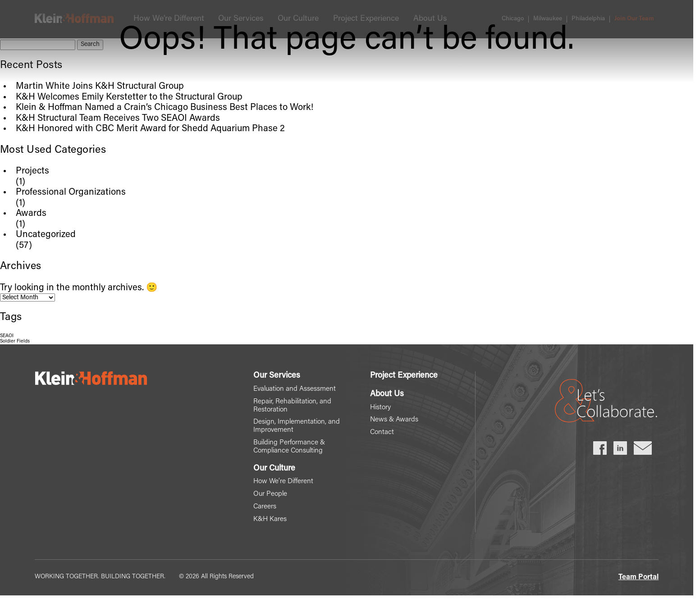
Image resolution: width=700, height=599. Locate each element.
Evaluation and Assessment (293, 389)
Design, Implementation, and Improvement (294, 427)
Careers (262, 509)
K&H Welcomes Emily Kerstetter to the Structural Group (129, 97)
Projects (32, 171)
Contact (382, 433)
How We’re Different (281, 484)
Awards (31, 214)
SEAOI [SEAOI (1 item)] (7, 336)
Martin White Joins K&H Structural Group (100, 87)
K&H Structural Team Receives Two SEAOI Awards (118, 119)
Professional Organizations (71, 192)
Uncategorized (46, 235)
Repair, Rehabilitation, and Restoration (291, 406)
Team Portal (638, 581)
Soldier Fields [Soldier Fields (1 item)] (15, 341)
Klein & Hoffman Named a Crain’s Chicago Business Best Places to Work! (165, 108)
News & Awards (395, 421)
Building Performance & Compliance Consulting (287, 448)
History (381, 408)
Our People (268, 497)
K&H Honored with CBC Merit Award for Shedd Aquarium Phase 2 (150, 129)
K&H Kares (267, 522)
